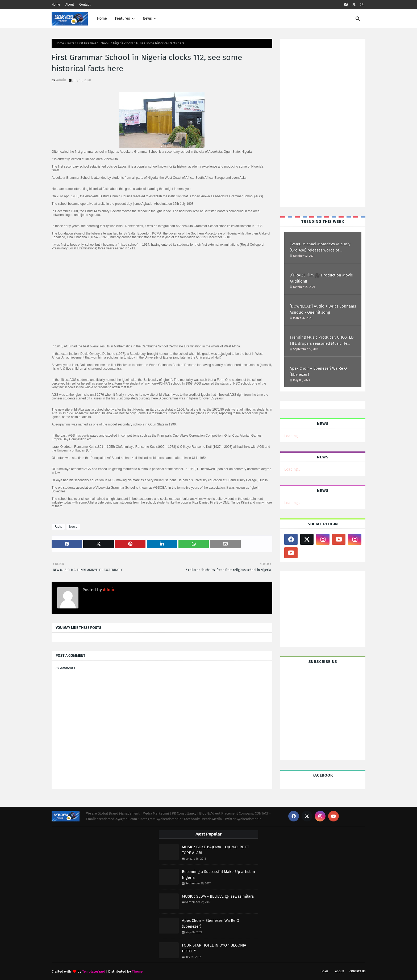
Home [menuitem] (102, 18)
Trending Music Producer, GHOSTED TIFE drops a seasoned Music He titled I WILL (322, 341)
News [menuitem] (147, 18)
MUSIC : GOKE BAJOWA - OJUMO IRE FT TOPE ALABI (216, 850)
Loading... (292, 436)
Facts (70, 43)
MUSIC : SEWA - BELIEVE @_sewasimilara (218, 896)
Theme (137, 971)
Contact (85, 5)
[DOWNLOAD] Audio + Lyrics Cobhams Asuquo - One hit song (323, 309)
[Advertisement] (306, 122)
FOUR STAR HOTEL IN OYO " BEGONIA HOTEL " (214, 948)
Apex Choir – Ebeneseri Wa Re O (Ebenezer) (318, 371)
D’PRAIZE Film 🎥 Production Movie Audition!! (321, 278)
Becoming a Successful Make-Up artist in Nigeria (218, 875)
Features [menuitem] (122, 18)
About (70, 5)
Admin (61, 80)
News (73, 527)
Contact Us (357, 971)
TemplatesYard (94, 971)
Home (56, 5)
